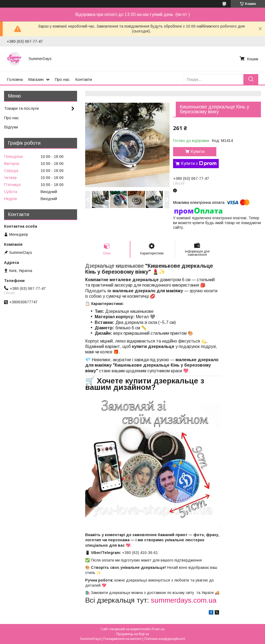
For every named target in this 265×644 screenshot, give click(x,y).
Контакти (84, 79)
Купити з (199, 164)
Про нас (62, 79)
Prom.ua (158, 629)
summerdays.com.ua (184, 600)
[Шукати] (251, 79)
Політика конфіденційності (165, 639)
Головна (15, 79)
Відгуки (11, 127)
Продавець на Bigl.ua (132, 634)
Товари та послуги (21, 108)
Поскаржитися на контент (122, 639)
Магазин (36, 79)
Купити (198, 152)
